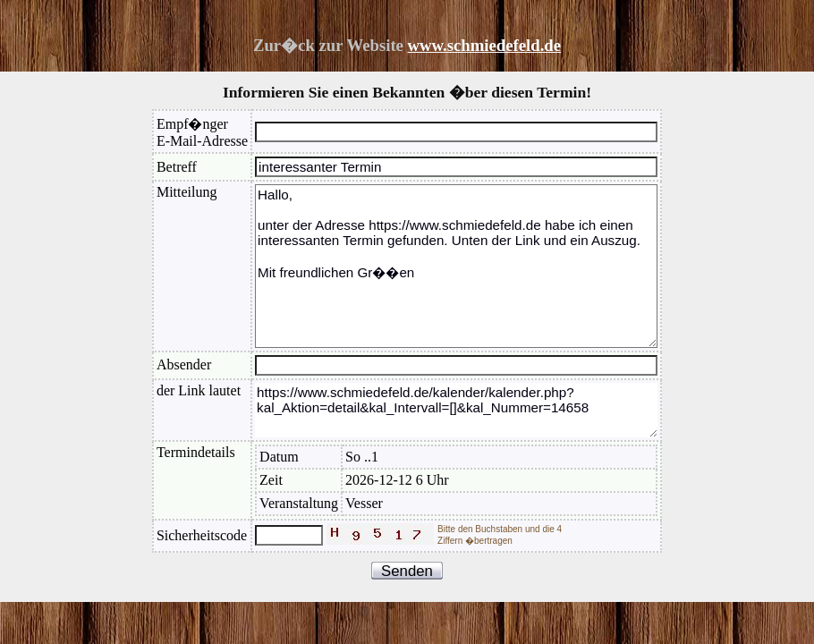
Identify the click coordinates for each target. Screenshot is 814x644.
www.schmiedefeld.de (484, 45)
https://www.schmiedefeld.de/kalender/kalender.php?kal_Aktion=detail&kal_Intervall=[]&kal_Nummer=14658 (456, 410)
